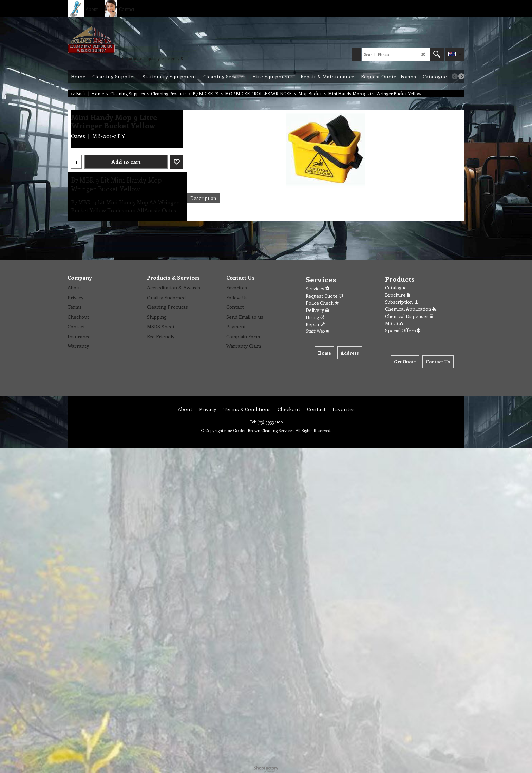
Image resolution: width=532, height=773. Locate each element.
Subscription (402, 302)
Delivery (317, 310)
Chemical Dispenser (409, 316)
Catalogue (396, 288)
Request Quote (324, 296)
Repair (315, 324)
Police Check (322, 303)
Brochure (397, 295)
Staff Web (318, 331)
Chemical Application (411, 309)
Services (317, 289)
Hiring (315, 317)
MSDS (394, 323)
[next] (461, 76)
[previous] (455, 76)
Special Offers (403, 330)
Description (203, 198)
